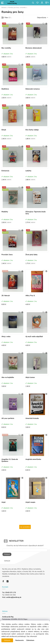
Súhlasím (7, 640)
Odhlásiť (7, 561)
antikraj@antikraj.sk (14, 597)
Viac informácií (32, 636)
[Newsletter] (25, 550)
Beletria (4, 8)
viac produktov (25, 527)
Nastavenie (19, 640)
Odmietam (30, 640)
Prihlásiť (7, 554)
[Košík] (47, 3)
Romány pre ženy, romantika (17, 8)
